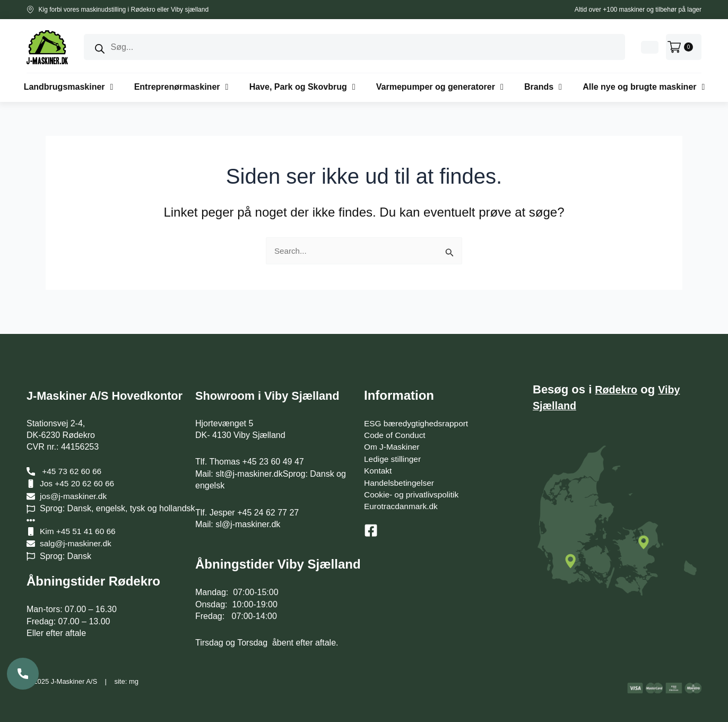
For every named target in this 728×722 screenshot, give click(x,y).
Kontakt (378, 462)
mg (134, 681)
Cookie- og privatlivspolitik (413, 485)
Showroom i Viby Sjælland (275, 386)
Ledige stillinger (393, 450)
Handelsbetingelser (400, 474)
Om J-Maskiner (393, 438)
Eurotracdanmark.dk (402, 497)
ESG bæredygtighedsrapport (418, 414)
